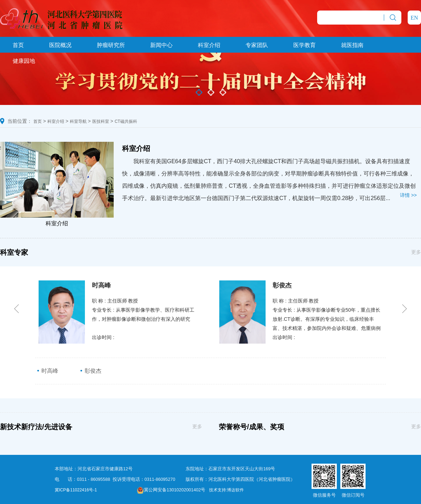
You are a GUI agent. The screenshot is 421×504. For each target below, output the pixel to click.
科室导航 (78, 121)
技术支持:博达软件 (226, 490)
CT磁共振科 (126, 121)
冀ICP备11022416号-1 (76, 490)
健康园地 (24, 61)
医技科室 (101, 121)
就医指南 (352, 45)
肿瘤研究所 (111, 45)
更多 (416, 252)
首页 (18, 45)
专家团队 (257, 45)
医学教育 (305, 45)
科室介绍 (209, 45)
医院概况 (60, 45)
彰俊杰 (91, 371)
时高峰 (47, 371)
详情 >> (408, 195)
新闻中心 (161, 45)
